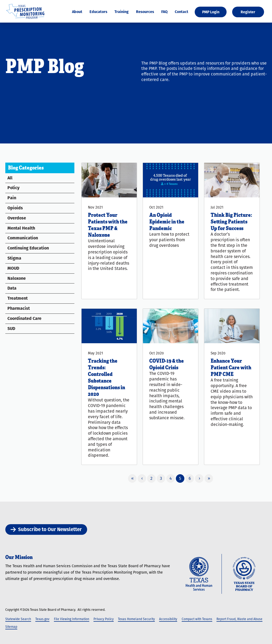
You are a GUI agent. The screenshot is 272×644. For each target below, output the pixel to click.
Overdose (17, 218)
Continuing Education (28, 248)
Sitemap (11, 627)
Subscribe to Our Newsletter (46, 529)
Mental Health (21, 228)
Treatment (18, 298)
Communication (23, 238)
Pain (12, 198)
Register (248, 12)
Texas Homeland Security (136, 619)
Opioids (15, 208)
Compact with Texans (197, 619)
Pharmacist (19, 308)
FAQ (164, 12)
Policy (13, 188)
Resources (145, 12)
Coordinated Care (24, 318)
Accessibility (168, 619)
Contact (182, 12)
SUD (11, 329)
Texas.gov (42, 619)
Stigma (14, 258)
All (10, 178)
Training (122, 12)
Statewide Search (18, 619)
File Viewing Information (72, 619)
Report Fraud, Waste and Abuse (239, 619)
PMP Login (211, 12)
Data (12, 288)
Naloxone (17, 278)
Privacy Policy (104, 619)
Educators (98, 12)
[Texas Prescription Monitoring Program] (25, 19)
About (77, 12)
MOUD (13, 268)
